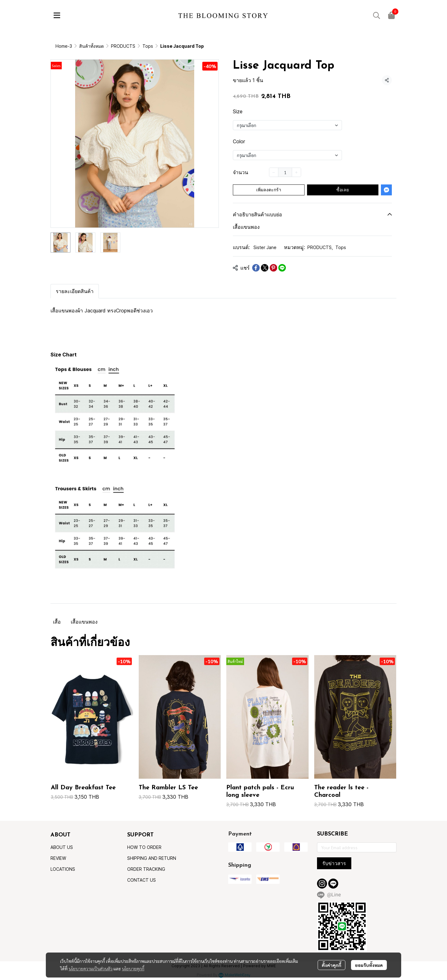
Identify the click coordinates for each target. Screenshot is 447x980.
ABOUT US (62, 847)
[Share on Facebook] (256, 268)
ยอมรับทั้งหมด (369, 965)
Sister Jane (265, 247)
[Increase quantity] (296, 172)
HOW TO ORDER (144, 847)
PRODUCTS (123, 46)
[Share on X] (265, 268)
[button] (377, 15)
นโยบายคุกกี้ (133, 968)
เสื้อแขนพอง (84, 622)
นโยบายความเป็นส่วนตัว (91, 968)
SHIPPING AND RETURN (152, 858)
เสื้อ (57, 622)
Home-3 (64, 46)
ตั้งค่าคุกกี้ (332, 965)
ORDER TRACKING (146, 869)
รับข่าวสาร (334, 863)
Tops (148, 46)
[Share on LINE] (282, 268)
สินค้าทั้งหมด (91, 46)
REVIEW (58, 858)
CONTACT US (142, 880)
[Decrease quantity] (274, 172)
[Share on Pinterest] (273, 268)
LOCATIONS (63, 869)
